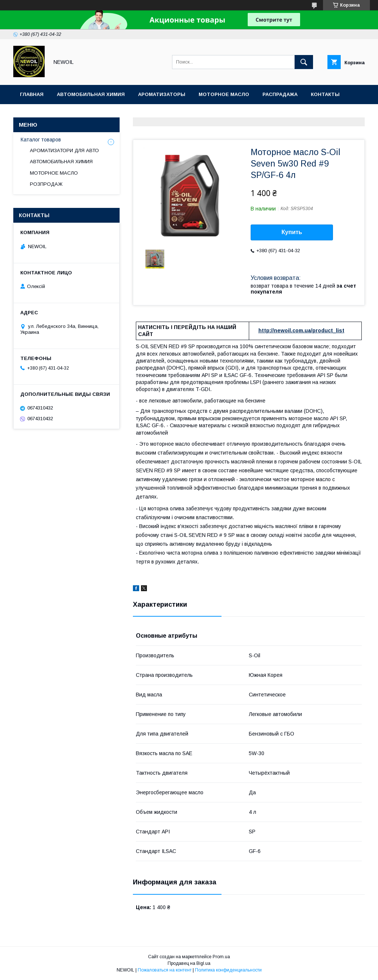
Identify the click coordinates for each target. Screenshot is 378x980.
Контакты (325, 94)
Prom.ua (221, 957)
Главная (32, 94)
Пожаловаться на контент (165, 970)
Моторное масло (224, 94)
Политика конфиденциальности (228, 970)
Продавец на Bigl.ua (189, 963)
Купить (292, 232)
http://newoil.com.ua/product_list (301, 330)
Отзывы (32, 114)
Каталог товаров (41, 140)
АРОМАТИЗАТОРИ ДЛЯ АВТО (64, 150)
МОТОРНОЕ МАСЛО (54, 173)
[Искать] (304, 62)
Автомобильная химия (91, 94)
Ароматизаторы (162, 94)
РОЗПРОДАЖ (46, 184)
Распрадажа (280, 94)
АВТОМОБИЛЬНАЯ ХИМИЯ (61, 162)
